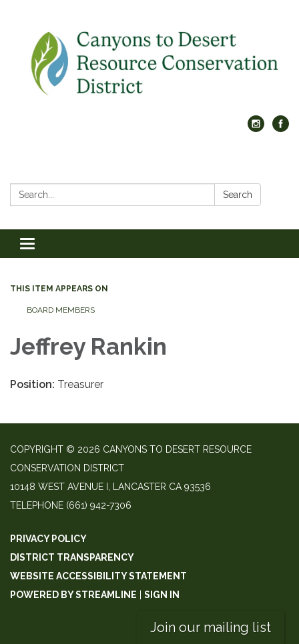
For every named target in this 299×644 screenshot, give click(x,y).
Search (238, 195)
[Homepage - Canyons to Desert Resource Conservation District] (149, 64)
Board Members (61, 310)
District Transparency (72, 557)
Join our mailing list (211, 627)
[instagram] (256, 128)
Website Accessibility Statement (98, 576)
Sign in (162, 595)
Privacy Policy (48, 539)
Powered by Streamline (73, 595)
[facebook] (281, 128)
